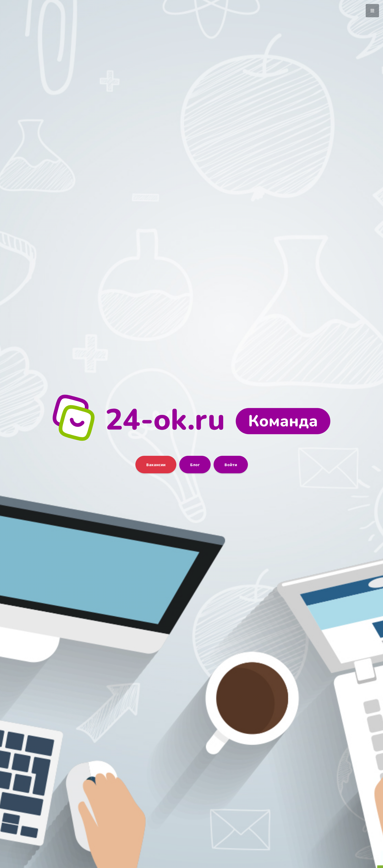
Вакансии (156, 465)
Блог (195, 465)
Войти (231, 465)
